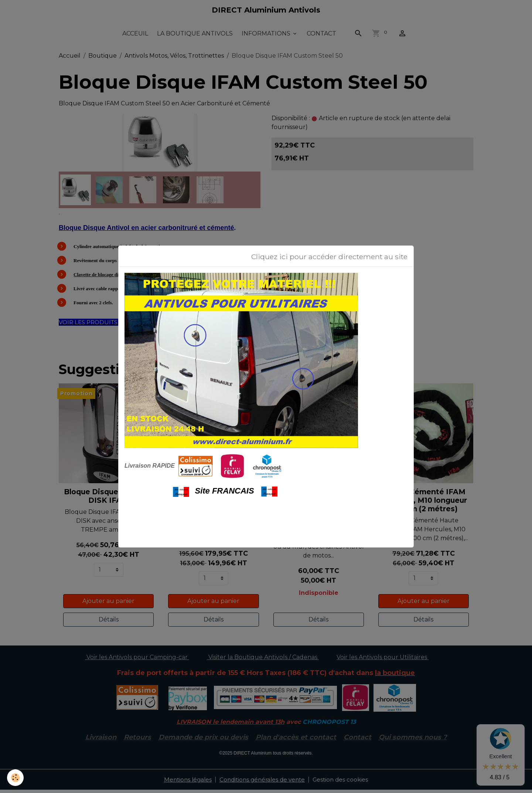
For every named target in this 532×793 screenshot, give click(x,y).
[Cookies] (16, 778)
